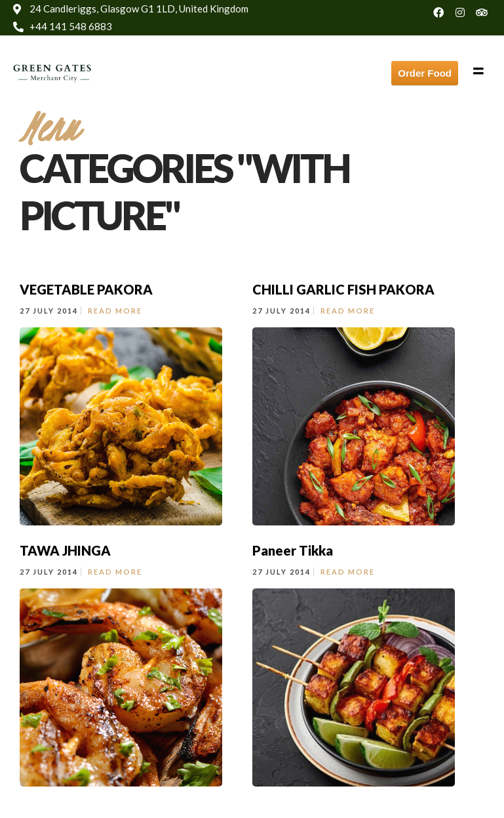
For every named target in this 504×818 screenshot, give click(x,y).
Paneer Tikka (293, 550)
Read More (115, 311)
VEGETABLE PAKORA (86, 289)
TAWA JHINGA (65, 550)
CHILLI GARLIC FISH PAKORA (343, 289)
